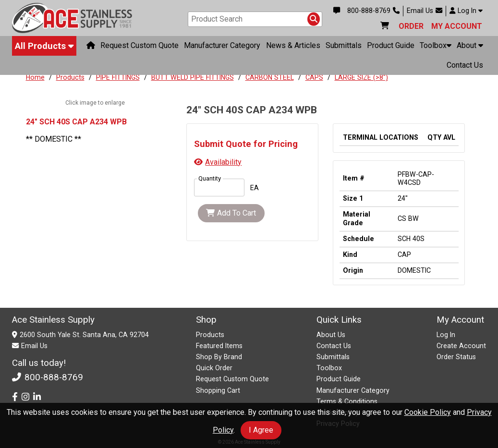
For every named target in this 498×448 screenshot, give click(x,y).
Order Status (456, 357)
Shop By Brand (219, 357)
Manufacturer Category (222, 45)
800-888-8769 (373, 11)
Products (70, 77)
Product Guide (391, 45)
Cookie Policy (428, 412)
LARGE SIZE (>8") (361, 77)
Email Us (425, 11)
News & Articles (293, 45)
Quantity (210, 178)
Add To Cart (231, 213)
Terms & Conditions (347, 401)
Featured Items (219, 346)
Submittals (344, 45)
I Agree (261, 430)
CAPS (314, 77)
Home (35, 77)
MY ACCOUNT (457, 26)
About (470, 45)
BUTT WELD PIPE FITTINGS (193, 77)
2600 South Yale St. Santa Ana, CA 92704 (84, 335)
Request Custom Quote (140, 45)
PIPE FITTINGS (118, 77)
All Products (44, 46)
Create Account (461, 346)
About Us (331, 335)
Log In (466, 11)
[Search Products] (314, 19)
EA (255, 188)
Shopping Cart (218, 390)
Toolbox (436, 45)
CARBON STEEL (270, 77)
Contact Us (465, 65)
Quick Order (214, 368)
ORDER (411, 26)
